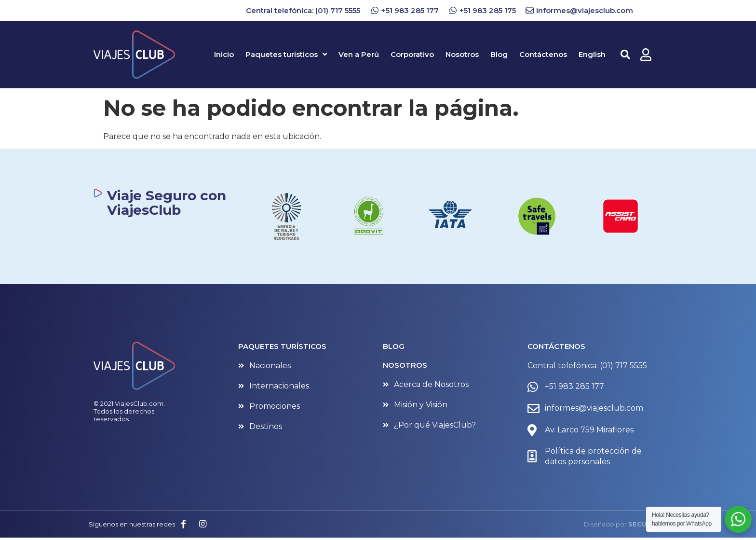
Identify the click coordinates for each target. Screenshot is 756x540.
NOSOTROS (405, 365)
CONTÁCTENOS (556, 346)
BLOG (394, 346)
